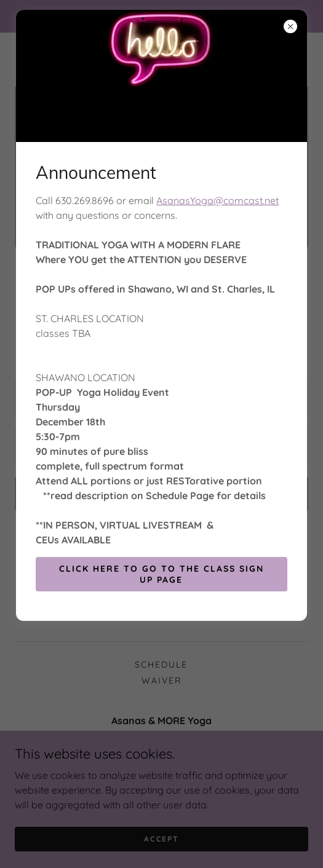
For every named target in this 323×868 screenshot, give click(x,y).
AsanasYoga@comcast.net (217, 200)
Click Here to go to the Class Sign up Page (161, 574)
